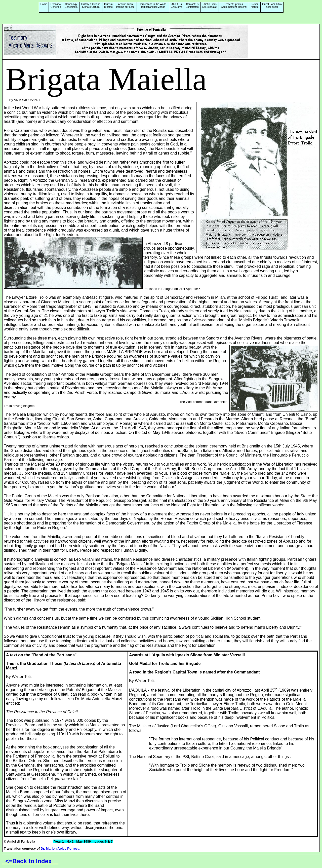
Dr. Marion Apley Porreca (60, 848)
